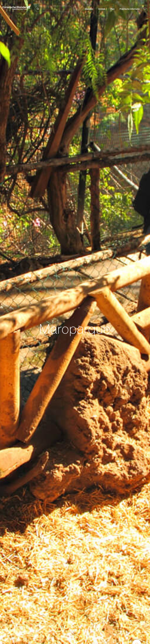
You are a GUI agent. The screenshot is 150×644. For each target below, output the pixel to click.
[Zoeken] (53, 9)
